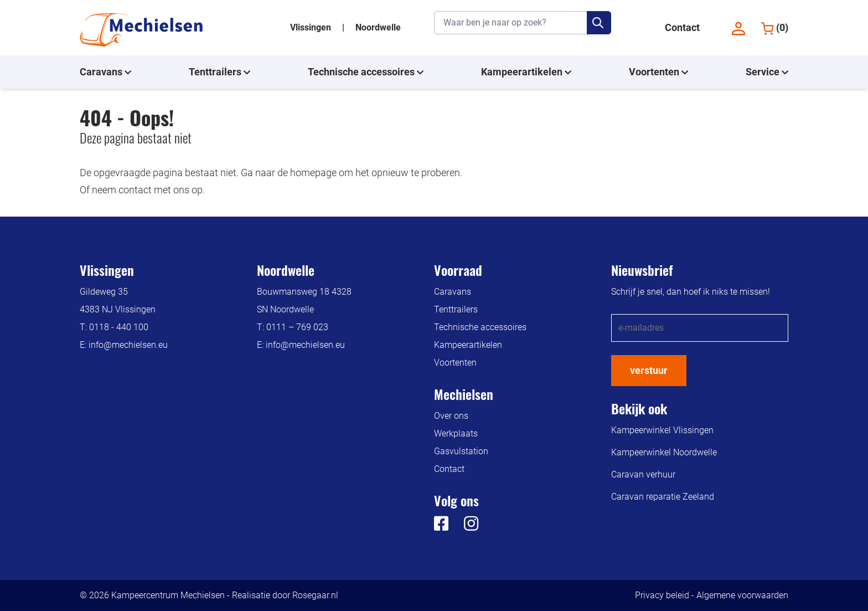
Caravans (105, 72)
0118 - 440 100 (119, 327)
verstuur (649, 370)
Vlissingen (312, 27)
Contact (682, 27)
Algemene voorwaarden (742, 595)
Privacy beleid (662, 595)
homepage (313, 173)
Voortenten (658, 72)
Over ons (451, 416)
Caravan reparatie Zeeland (663, 497)
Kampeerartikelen (526, 72)
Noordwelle (378, 27)
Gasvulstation (461, 451)
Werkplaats (456, 433)
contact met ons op (161, 190)
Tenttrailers (219, 72)
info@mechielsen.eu (128, 345)
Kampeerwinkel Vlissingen (662, 430)
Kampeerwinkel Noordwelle (664, 452)
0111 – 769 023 (297, 327)
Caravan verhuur (643, 474)
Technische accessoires (366, 72)
